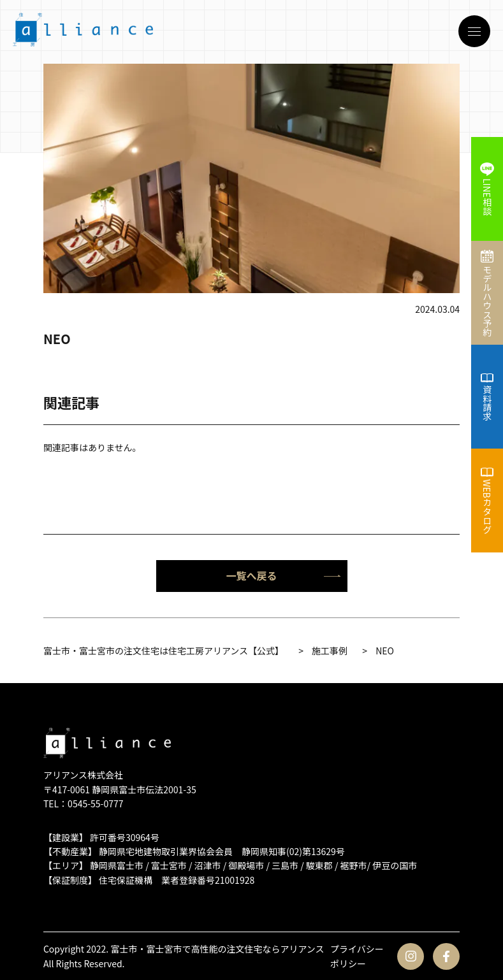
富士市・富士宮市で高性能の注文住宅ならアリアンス (217, 949)
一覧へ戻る (283, 575)
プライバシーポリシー (357, 956)
